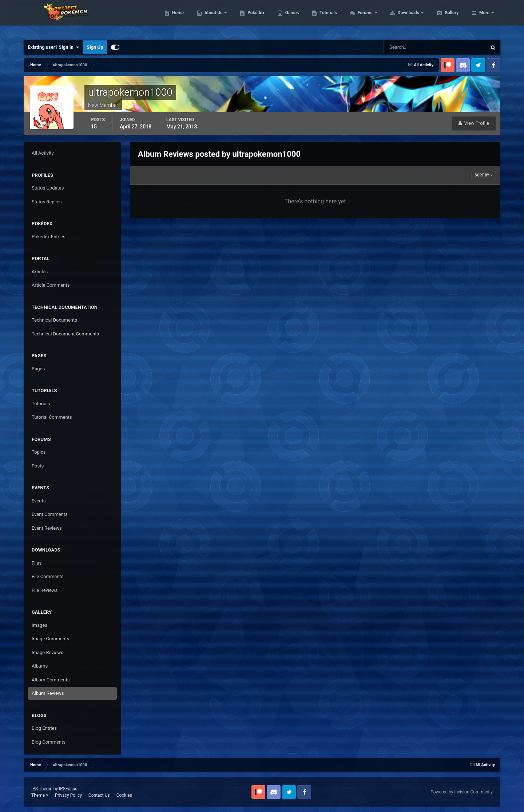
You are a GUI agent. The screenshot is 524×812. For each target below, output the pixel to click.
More (484, 18)
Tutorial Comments (52, 417)
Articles (40, 272)
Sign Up (95, 47)
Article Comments (51, 285)
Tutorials (362, 18)
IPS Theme (42, 789)
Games (327, 18)
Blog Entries (44, 728)
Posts (38, 466)
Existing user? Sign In (53, 47)
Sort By (484, 175)
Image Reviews (47, 652)
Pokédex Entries (49, 237)
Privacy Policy (68, 795)
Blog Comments (49, 742)
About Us (248, 18)
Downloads (443, 18)
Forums (400, 18)
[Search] (413, 47)
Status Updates (48, 188)
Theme (40, 795)
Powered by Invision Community (462, 792)
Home (212, 18)
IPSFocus (68, 789)
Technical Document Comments (65, 334)
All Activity (43, 153)
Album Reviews (48, 693)
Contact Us (99, 795)
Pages (38, 369)
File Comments (47, 576)
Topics (39, 452)
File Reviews (45, 590)
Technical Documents (54, 320)
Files (37, 563)
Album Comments (51, 680)
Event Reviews (47, 528)
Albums (40, 666)
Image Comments (50, 639)
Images (39, 625)
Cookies (124, 795)
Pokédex (290, 18)
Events (39, 501)
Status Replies (47, 202)
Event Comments (50, 514)
